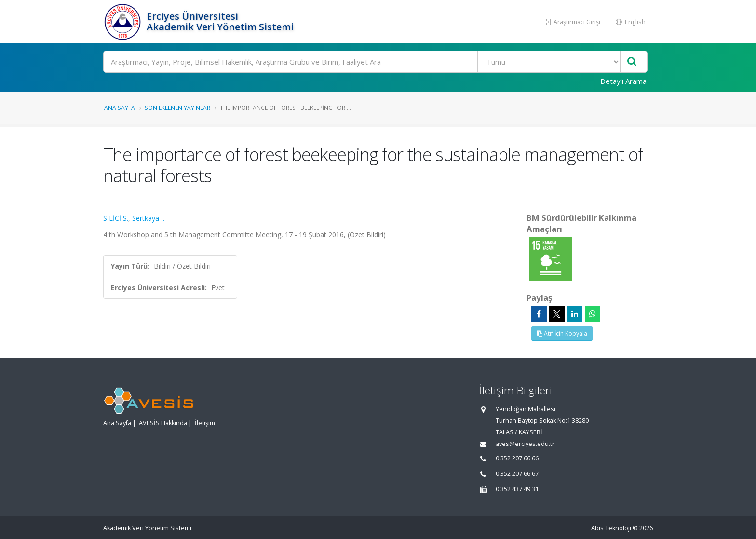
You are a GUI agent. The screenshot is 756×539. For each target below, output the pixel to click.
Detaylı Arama (623, 81)
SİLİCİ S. (116, 218)
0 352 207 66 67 (517, 474)
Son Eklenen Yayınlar (177, 108)
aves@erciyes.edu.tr (525, 444)
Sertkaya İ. (148, 218)
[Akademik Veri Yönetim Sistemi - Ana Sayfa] (124, 22)
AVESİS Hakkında (163, 423)
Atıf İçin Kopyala (562, 333)
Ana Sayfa (120, 108)
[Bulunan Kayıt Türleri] (549, 62)
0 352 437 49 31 (517, 489)
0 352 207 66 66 (517, 458)
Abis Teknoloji (611, 528)
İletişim (205, 423)
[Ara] (375, 62)
